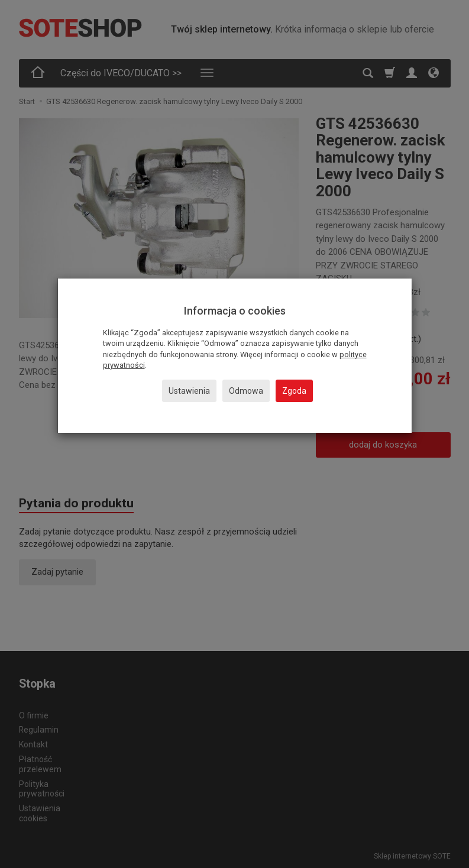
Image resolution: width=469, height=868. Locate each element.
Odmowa (246, 391)
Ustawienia (189, 391)
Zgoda (294, 391)
